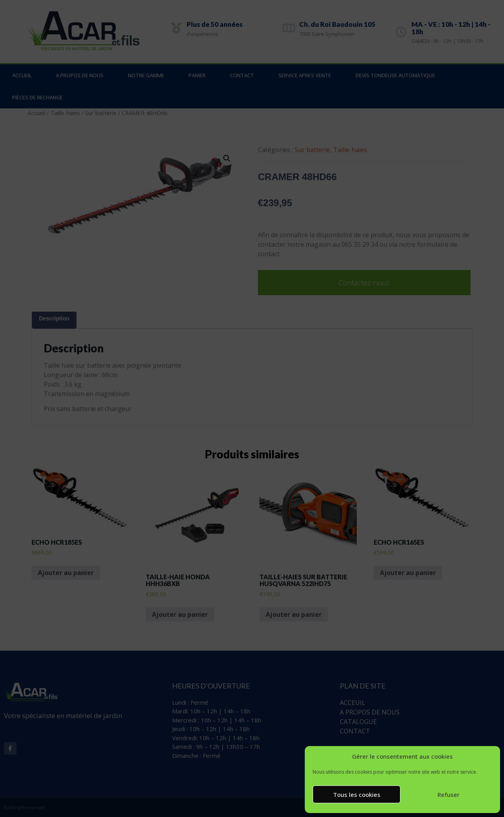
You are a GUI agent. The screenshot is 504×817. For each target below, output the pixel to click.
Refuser (448, 795)
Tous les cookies (357, 795)
